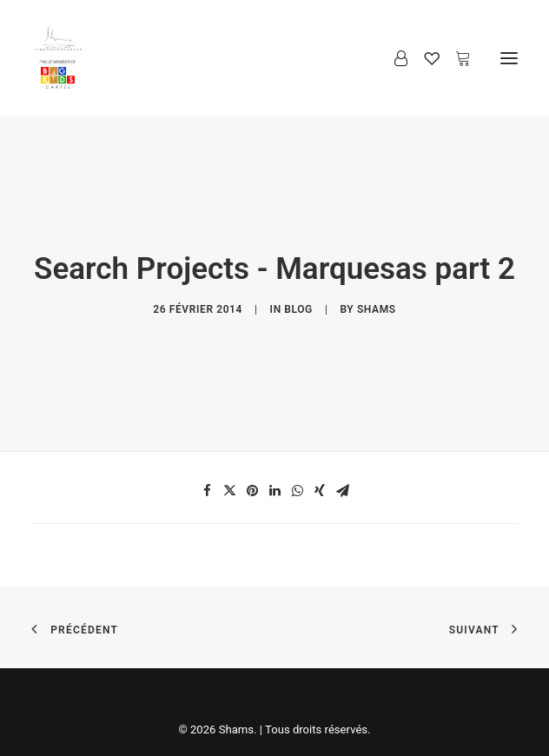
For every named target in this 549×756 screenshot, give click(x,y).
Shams (377, 299)
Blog (298, 299)
